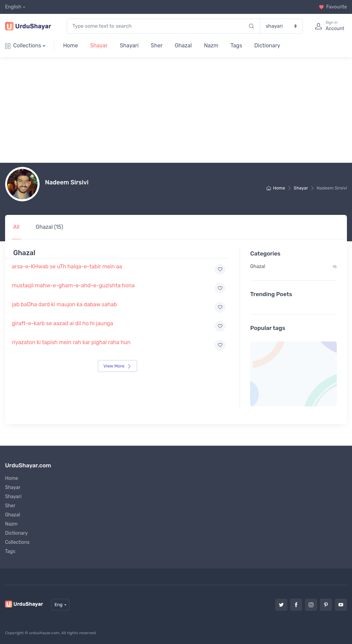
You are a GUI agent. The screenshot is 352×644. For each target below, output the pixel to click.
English (13, 7)
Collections (23, 46)
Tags (236, 46)
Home (70, 46)
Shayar (99, 46)
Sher (157, 46)
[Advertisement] (179, 110)
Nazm (211, 46)
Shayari (129, 46)
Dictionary (267, 46)
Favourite (333, 7)
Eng (59, 605)
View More (117, 366)
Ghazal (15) (50, 227)
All (16, 227)
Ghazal (183, 46)
